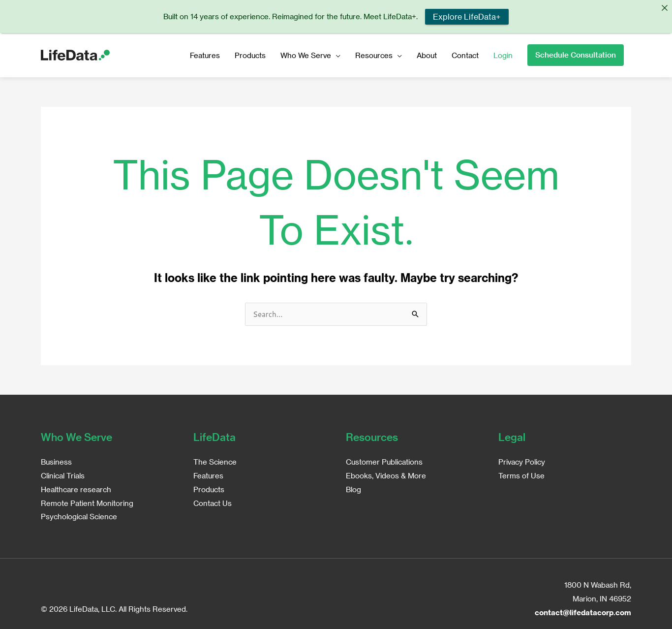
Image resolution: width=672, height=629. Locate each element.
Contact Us (213, 502)
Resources (374, 54)
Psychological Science (79, 515)
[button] (576, 54)
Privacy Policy (522, 460)
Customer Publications (384, 460)
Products (250, 54)
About (427, 54)
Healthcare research (76, 488)
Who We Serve (306, 54)
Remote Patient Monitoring (87, 502)
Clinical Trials (63, 474)
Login (503, 54)
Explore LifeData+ (467, 16)
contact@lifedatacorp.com (583, 611)
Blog (353, 488)
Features (205, 54)
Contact (465, 54)
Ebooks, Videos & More (386, 474)
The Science (215, 460)
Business (56, 460)
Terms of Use (521, 474)
